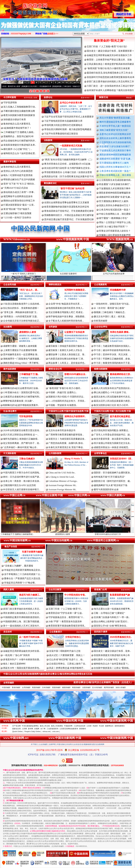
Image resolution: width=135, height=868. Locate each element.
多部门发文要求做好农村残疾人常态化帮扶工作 (110, 82)
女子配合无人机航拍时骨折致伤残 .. (66, 321)
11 (63, 82)
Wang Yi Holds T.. (74, 459)
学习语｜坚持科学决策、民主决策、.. (112, 354)
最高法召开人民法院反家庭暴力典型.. (112, 401)
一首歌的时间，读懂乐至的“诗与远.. (112, 304)
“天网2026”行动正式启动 (16, 188)
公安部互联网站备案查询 (69, 729)
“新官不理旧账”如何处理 (72, 188)
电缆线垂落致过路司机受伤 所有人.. (66, 308)
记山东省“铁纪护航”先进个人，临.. (66, 659)
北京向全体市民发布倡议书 (62, 430)
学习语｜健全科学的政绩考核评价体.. (112, 350)
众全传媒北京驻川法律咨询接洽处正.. (22, 321)
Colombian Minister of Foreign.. (63, 481)
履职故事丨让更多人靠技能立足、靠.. (67, 354)
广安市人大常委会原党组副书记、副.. (112, 435)
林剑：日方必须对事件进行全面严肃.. (22, 477)
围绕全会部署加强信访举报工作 (19, 201)
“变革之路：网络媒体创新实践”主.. (20, 312)
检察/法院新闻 (101, 369)
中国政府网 (68, 726)
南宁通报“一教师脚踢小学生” (113, 221)
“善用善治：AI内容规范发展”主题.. (20, 317)
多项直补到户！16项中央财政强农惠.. (22, 659)
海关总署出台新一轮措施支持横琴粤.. (112, 609)
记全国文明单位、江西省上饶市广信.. (68, 664)
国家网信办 (109, 726)
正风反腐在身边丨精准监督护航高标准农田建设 (110, 64)
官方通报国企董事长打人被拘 (114, 163)
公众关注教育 (55, 589)
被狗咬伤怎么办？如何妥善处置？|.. (111, 664)
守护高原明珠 (10, 103)
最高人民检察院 (57, 726)
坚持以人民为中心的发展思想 (18, 171)
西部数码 (83, 729)
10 (59, 82)
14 (74, 82)
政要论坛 (48, 97)
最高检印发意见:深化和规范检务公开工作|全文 (110, 73)
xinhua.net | (47, 732)
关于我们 (34, 744)
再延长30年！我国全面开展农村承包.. (22, 668)
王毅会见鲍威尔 (27, 459)
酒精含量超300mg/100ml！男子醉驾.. (21, 363)
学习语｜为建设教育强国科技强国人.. (112, 346)
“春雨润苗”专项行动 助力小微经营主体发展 (108, 68)
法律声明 (52, 744)
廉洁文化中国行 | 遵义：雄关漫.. (110, 317)
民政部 (95, 726)
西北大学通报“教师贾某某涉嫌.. (115, 118)
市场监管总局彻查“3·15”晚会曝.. (20, 583)
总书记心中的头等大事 (71, 103)
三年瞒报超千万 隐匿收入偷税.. (18, 132)
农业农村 (8, 632)
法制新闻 (48, 140)
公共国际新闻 (55, 453)
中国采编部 (6, 687)
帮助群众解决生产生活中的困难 (19, 179)
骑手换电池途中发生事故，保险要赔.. (67, 317)
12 (67, 82)
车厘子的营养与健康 (32, 552)
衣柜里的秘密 (101, 321)
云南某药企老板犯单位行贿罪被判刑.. (22, 397)
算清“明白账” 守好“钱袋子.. (17, 209)
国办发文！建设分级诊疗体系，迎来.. (112, 651)
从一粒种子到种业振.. (30, 637)
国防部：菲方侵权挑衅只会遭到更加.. (112, 473)
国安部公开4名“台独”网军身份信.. (111, 626)
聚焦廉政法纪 (50, 183)
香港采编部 (16, 687)
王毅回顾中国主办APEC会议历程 (19, 485)
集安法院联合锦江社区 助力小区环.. (112, 405)
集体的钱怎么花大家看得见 (17, 124)
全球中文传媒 (23, 8)
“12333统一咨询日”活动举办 (17, 218)
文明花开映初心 (73, 637)
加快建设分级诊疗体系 (15, 119)
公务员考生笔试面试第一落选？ (115, 171)
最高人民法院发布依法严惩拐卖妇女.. (112, 388)
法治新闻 (8, 327)
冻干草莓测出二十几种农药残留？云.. (23, 574)
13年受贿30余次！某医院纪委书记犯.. (22, 392)
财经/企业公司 (55, 369)
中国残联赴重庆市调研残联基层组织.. (22, 617)
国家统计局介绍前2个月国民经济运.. (66, 397)
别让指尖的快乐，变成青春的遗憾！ (21, 308)
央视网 (37, 729)
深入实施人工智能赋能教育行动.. (20, 107)
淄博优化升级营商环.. (75, 416)
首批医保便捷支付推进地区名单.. (20, 145)
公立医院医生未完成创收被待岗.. (116, 142)
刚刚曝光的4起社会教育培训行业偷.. (21, 388)
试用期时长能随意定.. (75, 290)
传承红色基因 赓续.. (120, 332)
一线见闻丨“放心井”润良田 (16, 655)
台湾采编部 (26, 687)
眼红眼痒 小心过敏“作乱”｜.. (16, 149)
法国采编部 (86, 687)
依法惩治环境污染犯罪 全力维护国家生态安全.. (67, 168)
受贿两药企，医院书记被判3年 (19, 136)
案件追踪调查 (10, 369)
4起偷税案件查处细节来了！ (17, 128)
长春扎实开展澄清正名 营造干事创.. (66, 447)
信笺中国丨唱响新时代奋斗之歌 (65, 651)
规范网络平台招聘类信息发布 (18, 196)
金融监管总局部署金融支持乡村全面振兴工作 (109, 55)
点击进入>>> (53, 34)
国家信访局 (16, 729)
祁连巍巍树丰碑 (118, 290)
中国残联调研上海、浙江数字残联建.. (22, 622)
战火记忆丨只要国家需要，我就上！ (67, 655)
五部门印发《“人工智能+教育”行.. (65, 609)
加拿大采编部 (121, 687)
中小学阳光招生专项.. (75, 595)
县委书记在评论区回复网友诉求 (115, 134)
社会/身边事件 (10, 411)
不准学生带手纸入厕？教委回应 (115, 126)
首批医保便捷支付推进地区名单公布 (112, 655)
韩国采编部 (76, 687)
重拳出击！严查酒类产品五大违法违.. (23, 578)
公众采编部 (43, 744)
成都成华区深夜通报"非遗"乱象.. (116, 159)
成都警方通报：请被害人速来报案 (20, 346)
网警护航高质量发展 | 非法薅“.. (18, 401)
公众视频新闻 (100, 284)
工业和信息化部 (79, 726)
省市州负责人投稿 (31, 98)
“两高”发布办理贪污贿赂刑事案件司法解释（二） (69, 160)
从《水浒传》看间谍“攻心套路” (13, 86)
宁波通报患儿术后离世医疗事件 (115, 151)
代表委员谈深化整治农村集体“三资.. (66, 359)
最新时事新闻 (10, 162)
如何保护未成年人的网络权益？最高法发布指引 (110, 90)
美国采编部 (36, 687)
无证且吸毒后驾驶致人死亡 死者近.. (66, 312)
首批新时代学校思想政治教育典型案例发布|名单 (111, 77)
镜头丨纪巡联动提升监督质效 (18, 175)
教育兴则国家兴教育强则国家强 (19, 115)
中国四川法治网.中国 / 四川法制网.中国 (112, 411)
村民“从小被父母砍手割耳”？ (113, 229)
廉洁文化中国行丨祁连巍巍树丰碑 (42, 86)
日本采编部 (46, 687)
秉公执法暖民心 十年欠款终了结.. (110, 392)
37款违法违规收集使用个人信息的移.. (22, 304)
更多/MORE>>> (87, 98)
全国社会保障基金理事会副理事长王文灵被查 (67, 202)
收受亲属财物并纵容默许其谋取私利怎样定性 (67, 207)
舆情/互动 (103, 97)
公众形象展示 (56, 632)
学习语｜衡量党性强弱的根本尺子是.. (112, 363)
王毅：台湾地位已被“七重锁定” (109, 613)
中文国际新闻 (10, 453)
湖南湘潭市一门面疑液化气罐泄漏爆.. (22, 359)
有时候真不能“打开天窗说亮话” (109, 477)
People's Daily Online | (33, 732)
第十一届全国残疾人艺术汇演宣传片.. (22, 626)
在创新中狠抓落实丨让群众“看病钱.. (112, 668)
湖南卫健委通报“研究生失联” (114, 130)
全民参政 (53, 327)
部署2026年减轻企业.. (75, 374)
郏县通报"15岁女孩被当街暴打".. (116, 146)
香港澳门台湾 (100, 589)
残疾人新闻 (9, 589)
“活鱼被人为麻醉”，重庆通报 (19, 566)
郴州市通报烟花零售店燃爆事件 (115, 122)
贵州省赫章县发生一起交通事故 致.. (21, 354)
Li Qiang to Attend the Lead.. (62, 477)
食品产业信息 (11, 546)
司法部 (101, 726)
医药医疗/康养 (101, 632)
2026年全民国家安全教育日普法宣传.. (22, 430)
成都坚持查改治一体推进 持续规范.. (112, 447)
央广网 (43, 729)
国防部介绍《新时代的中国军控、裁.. (112, 481)
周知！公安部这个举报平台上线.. (115, 225)
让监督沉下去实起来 (75, 332)
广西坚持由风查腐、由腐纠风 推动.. (66, 443)
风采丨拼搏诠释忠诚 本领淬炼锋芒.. (67, 668)
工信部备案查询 (52, 729)
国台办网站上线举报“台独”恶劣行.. (111, 622)
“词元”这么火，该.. (29, 290)
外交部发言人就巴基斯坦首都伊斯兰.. (22, 490)
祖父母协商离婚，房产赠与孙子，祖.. (22, 443)
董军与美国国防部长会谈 (106, 490)
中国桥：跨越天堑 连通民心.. (63, 392)
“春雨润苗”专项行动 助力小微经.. (65, 388)
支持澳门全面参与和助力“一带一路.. (112, 617)
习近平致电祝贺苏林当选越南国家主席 (63, 121)
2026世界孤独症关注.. (121, 637)
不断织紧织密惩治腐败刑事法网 (19, 111)
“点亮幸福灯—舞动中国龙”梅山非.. (20, 447)
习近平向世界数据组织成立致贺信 (61, 134)
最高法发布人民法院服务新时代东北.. (112, 397)
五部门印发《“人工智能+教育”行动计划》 (108, 47)
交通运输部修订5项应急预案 (17, 213)
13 (71, 82)
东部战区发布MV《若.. (121, 459)
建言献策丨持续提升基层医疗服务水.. (67, 346)
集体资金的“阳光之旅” (109, 41)
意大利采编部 (97, 687)
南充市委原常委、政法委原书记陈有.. (112, 439)
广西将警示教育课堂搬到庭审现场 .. (66, 435)
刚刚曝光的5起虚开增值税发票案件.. (21, 405)
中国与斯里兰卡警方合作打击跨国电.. (22, 473)
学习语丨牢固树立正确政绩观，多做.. (112, 359)
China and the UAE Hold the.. (62, 473)
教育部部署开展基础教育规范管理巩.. (67, 626)
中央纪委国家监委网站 (30, 726)
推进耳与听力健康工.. (30, 595)
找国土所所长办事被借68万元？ (115, 167)
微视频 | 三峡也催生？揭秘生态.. (110, 312)
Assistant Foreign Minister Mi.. (63, 485)
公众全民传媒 (10, 284)
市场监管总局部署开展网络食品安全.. (23, 570)
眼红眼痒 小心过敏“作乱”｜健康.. (110, 659)
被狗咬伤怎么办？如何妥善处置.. (20, 153)
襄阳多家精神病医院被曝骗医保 (115, 155)
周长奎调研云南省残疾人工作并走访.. (22, 613)
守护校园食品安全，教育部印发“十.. (66, 617)
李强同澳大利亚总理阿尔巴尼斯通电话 (63, 125)
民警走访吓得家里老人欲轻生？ (115, 233)
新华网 (31, 729)
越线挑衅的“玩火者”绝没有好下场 (111, 485)
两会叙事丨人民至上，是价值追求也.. (67, 363)
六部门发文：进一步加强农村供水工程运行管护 (110, 86)
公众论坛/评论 (101, 327)
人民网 (24, 729)
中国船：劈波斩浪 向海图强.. (63, 405)
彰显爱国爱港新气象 (120, 595)
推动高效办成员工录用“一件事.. (19, 192)
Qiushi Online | (18, 732)
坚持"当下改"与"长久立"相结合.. (19, 184)
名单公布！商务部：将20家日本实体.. (22, 481)
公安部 (89, 726)
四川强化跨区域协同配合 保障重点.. (112, 430)
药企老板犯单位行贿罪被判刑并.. (20, 141)
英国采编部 (56, 687)
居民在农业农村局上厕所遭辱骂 (115, 138)
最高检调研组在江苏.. (121, 374)
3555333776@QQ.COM (21, 34)
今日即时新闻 (10, 97)
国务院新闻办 (120, 726)
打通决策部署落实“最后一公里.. (19, 205)
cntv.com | (56, 732)
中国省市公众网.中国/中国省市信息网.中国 (69, 411)
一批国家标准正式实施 (71, 146)
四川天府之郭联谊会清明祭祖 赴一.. (21, 435)
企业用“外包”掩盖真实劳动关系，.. (66, 304)
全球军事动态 (100, 453)
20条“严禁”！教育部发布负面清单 (65, 622)
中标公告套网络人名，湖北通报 (115, 175)
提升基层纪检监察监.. (121, 416)
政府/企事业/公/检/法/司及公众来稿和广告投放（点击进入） (103, 682)
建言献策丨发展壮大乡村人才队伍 (65, 350)
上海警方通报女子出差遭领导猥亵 (20, 350)
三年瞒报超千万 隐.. (29, 374)
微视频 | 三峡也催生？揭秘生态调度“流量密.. (76, 86)
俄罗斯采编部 (109, 687)
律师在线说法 (55, 284)
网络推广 (130, 98)
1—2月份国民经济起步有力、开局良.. (67, 401)
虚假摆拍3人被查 (28, 332)
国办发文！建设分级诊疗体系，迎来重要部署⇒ (110, 51)
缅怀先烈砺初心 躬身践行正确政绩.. (21, 439)
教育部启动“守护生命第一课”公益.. (66, 613)
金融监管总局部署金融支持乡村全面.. (22, 651)
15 (78, 82)
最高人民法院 (45, 726)
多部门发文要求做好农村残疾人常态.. (22, 609)
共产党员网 (16, 726)
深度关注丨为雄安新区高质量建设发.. (67, 439)
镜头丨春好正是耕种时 (14, 664)
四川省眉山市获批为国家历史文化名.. (112, 443)
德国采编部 (66, 687)
